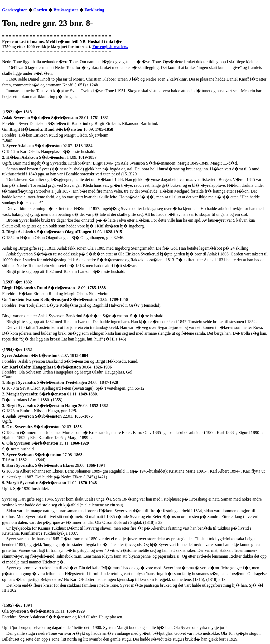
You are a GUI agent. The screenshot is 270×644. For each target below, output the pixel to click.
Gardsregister (15, 10)
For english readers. (110, 47)
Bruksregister (66, 10)
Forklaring (95, 10)
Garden (40, 10)
